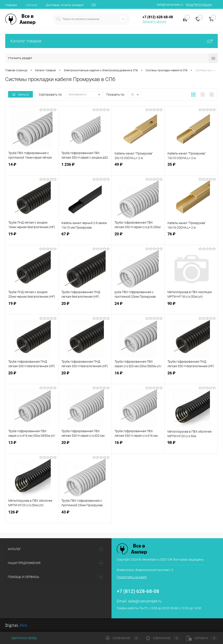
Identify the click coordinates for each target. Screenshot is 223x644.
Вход (189, 5)
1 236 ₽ (85, 168)
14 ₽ (32, 168)
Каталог (32, 5)
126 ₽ (32, 516)
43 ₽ (85, 516)
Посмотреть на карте (132, 577)
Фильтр (20, 95)
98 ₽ (191, 446)
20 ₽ (138, 238)
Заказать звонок (154, 22)
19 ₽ (32, 238)
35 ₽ (191, 168)
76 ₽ (191, 238)
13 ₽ (32, 446)
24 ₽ (138, 307)
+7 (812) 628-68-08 (138, 591)
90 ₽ (191, 307)
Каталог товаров (111, 41)
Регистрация (203, 5)
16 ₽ (138, 377)
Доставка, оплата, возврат (65, 5)
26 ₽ (191, 377)
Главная (11, 5)
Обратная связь (21, 638)
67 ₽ (85, 238)
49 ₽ (138, 168)
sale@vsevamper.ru (170, 5)
